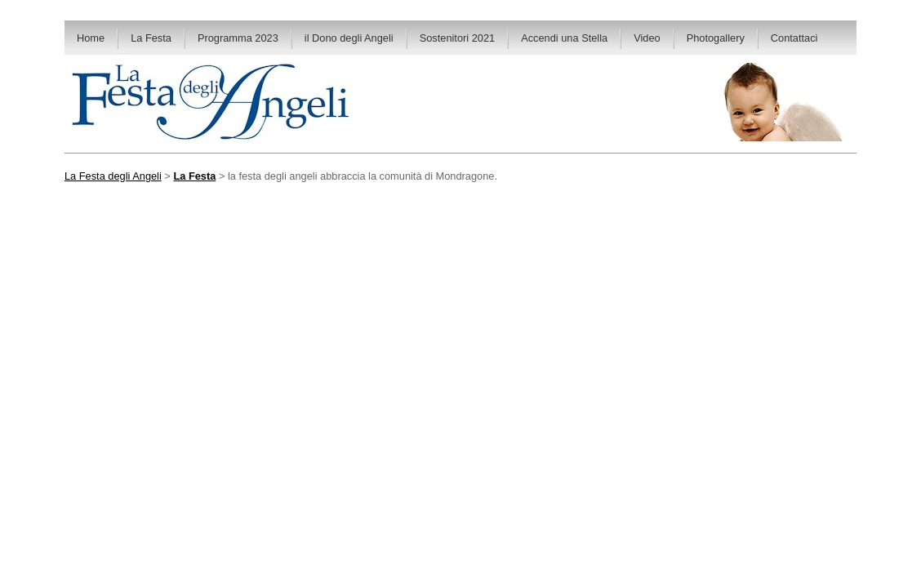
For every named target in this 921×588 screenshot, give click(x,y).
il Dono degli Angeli (349, 38)
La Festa (151, 38)
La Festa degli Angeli (113, 176)
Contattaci (794, 38)
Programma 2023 (238, 38)
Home (91, 38)
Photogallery (716, 38)
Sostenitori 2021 (457, 38)
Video (647, 38)
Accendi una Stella (564, 38)
